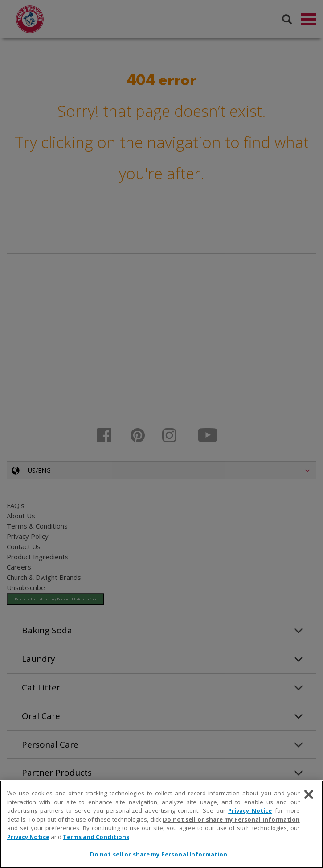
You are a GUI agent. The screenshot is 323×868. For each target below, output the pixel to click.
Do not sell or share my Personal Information (231, 819)
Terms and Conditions (96, 837)
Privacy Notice (250, 810)
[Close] (309, 794)
